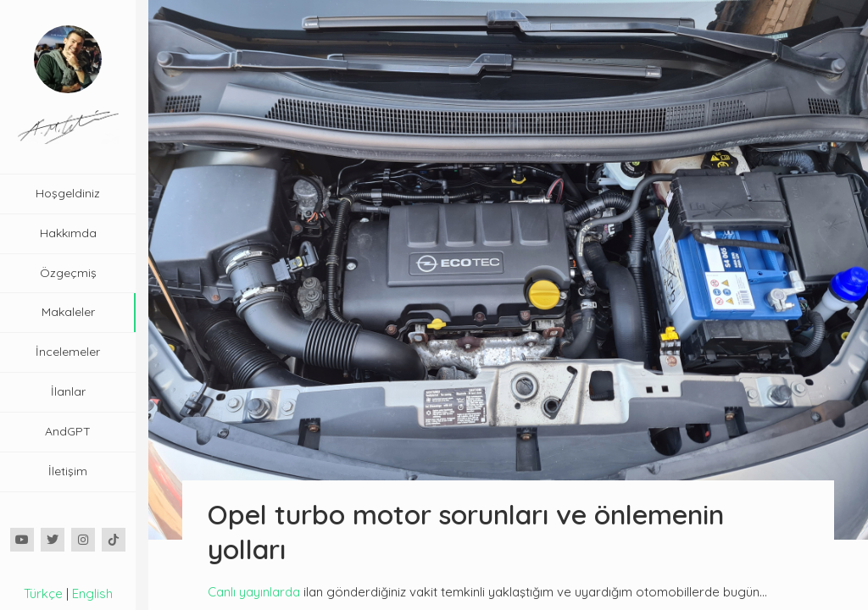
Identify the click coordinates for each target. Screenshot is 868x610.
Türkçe (43, 593)
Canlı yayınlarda (254, 592)
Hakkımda (68, 233)
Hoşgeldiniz (68, 193)
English (92, 593)
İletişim (68, 471)
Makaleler (68, 312)
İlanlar (68, 391)
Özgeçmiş (68, 273)
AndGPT (68, 431)
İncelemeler (68, 352)
